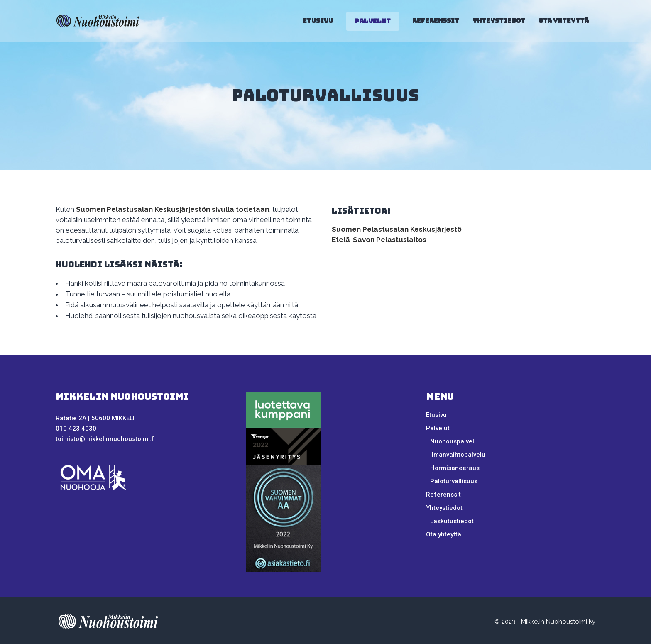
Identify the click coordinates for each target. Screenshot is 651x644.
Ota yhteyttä (444, 534)
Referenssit (443, 495)
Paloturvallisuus (454, 481)
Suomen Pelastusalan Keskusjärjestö (397, 229)
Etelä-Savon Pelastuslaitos (379, 240)
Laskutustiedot (452, 521)
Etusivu (436, 415)
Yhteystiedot (444, 508)
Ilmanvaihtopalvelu (458, 455)
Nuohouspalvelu (454, 441)
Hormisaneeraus (455, 468)
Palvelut (438, 428)
